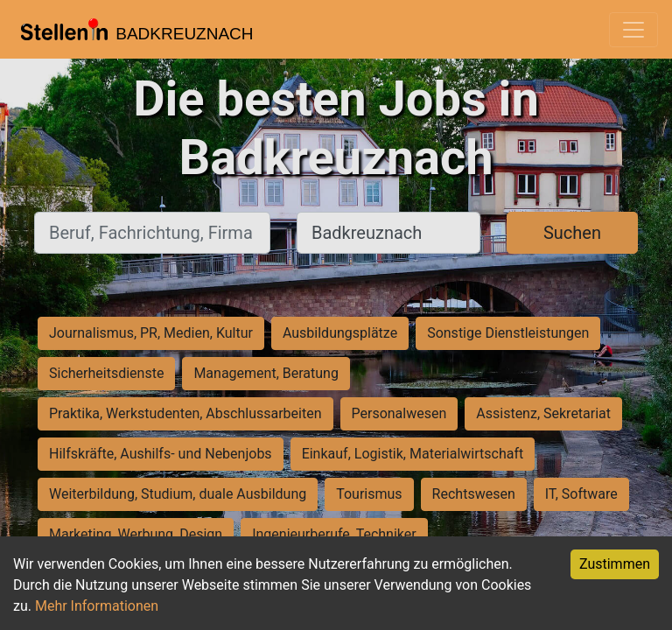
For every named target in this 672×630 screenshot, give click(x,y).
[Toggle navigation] (633, 30)
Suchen (572, 233)
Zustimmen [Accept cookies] (615, 564)
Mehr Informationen (97, 606)
